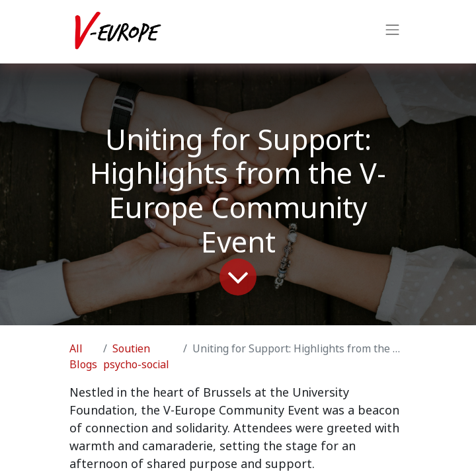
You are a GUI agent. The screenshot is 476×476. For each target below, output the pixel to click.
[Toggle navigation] (393, 32)
